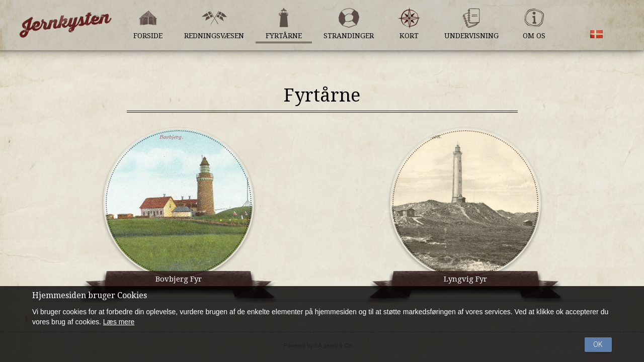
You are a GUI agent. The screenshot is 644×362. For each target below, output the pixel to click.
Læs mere (119, 322)
